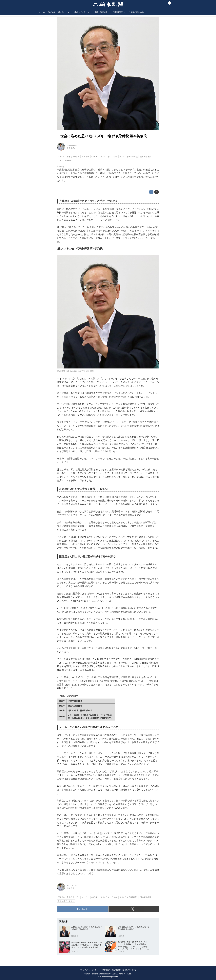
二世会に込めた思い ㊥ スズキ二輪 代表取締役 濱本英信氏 (102, 136)
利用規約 (106, 970)
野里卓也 (71, 148)
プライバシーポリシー (90, 970)
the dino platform (111, 977)
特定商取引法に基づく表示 (124, 970)
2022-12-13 (72, 145)
